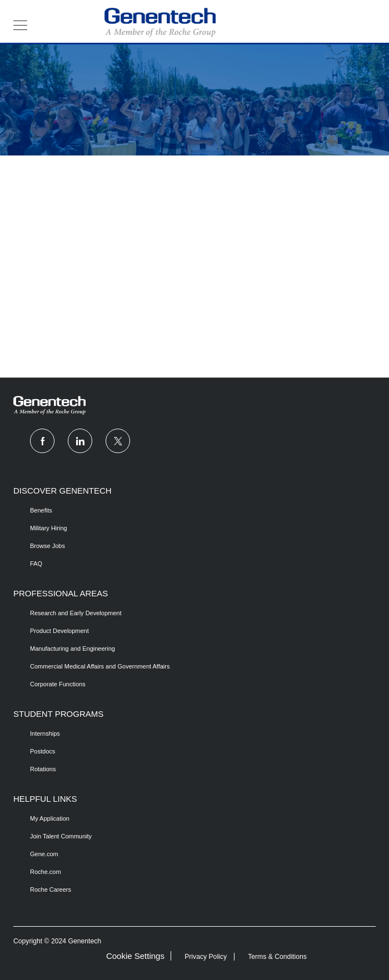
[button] (20, 25)
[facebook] (42, 441)
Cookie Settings (135, 956)
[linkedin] (80, 441)
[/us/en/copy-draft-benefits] (49, 510)
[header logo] (160, 22)
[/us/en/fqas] (49, 564)
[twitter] (118, 441)
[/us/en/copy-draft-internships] (45, 733)
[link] (194, 405)
